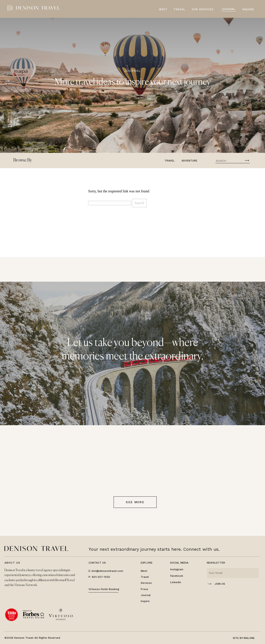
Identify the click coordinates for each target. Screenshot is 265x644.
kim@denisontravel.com (107, 571)
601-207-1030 (101, 577)
